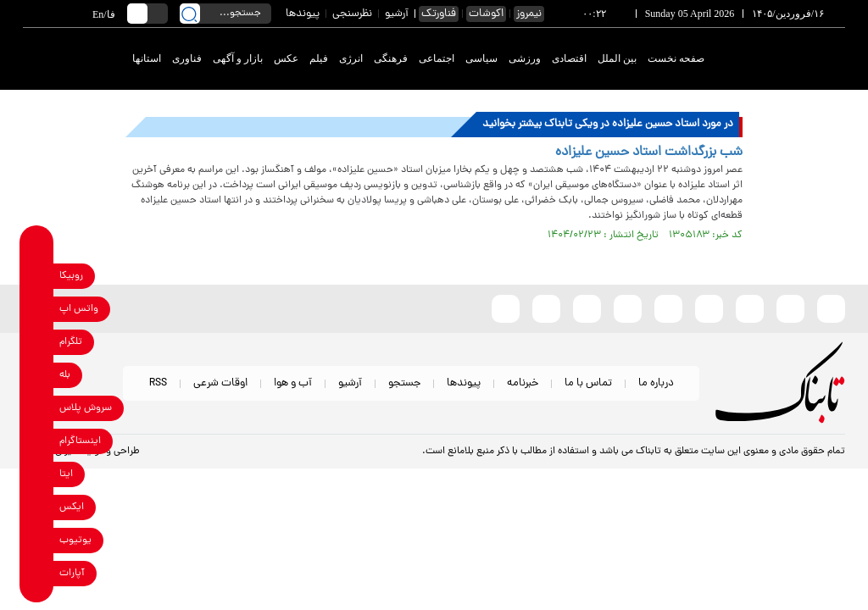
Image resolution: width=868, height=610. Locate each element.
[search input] (225, 14)
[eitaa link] (37, 474)
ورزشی (525, 58)
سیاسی (481, 58)
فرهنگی (391, 58)
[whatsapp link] (37, 309)
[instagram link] (37, 441)
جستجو (404, 383)
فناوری (187, 58)
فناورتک (439, 14)
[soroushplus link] (37, 408)
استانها (147, 58)
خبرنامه (523, 383)
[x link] (37, 507)
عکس (286, 58)
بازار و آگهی (238, 58)
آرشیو (397, 14)
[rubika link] (37, 276)
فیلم (319, 58)
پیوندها (303, 14)
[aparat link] (37, 573)
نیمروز (529, 14)
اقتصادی (569, 58)
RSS (158, 383)
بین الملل (617, 58)
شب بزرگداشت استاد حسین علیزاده (649, 152)
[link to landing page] (783, 59)
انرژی (351, 58)
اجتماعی (437, 58)
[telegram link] (37, 342)
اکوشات (486, 14)
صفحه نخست (676, 58)
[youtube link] (37, 540)
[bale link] (37, 375)
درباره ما (656, 383)
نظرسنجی (352, 14)
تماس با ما (588, 383)
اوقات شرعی (220, 383)
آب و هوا (293, 383)
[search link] (190, 14)
